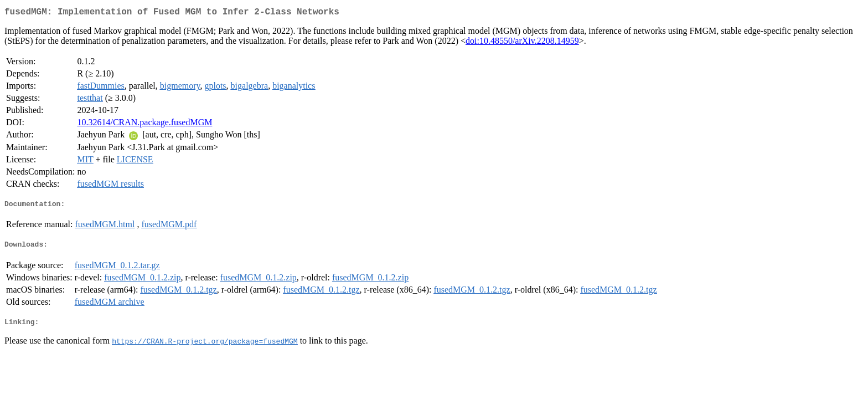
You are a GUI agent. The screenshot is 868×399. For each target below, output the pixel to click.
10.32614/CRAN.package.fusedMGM (144, 124)
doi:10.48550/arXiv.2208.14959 (522, 43)
